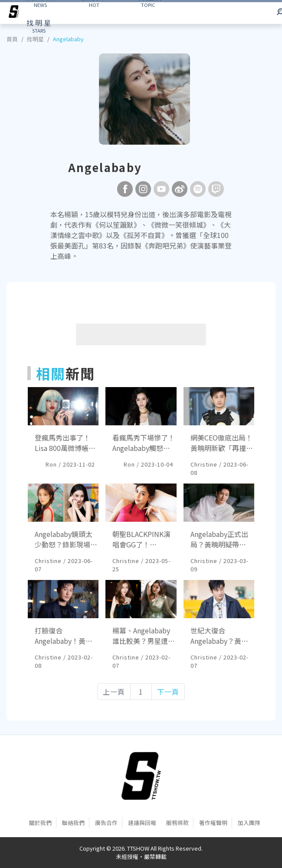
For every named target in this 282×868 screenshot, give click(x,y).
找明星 (35, 39)
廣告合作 (106, 823)
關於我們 (40, 823)
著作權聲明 (213, 823)
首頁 (12, 39)
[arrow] (14, 13)
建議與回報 (142, 823)
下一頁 (168, 692)
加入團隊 (249, 823)
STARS (39, 26)
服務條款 (177, 823)
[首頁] (141, 776)
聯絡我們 (73, 823)
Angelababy (68, 39)
